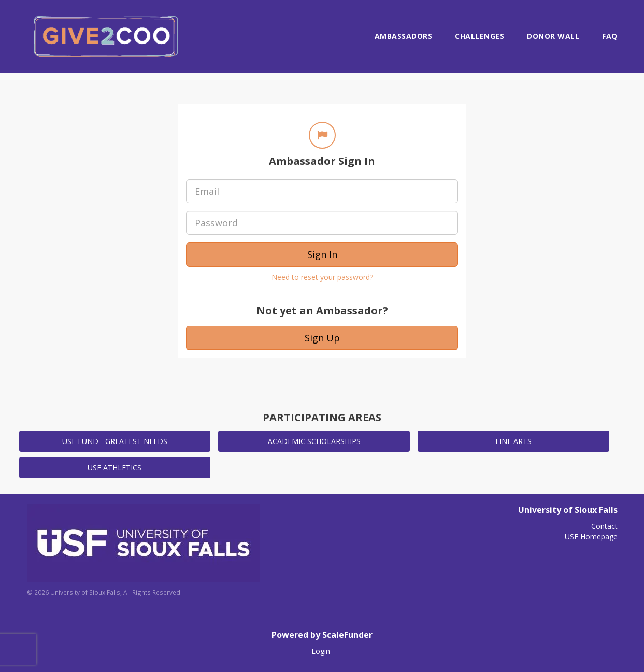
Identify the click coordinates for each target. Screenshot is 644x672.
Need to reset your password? (322, 277)
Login (321, 651)
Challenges (480, 36)
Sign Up (322, 338)
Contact (604, 526)
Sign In (322, 254)
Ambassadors (404, 36)
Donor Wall (553, 36)
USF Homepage (591, 537)
